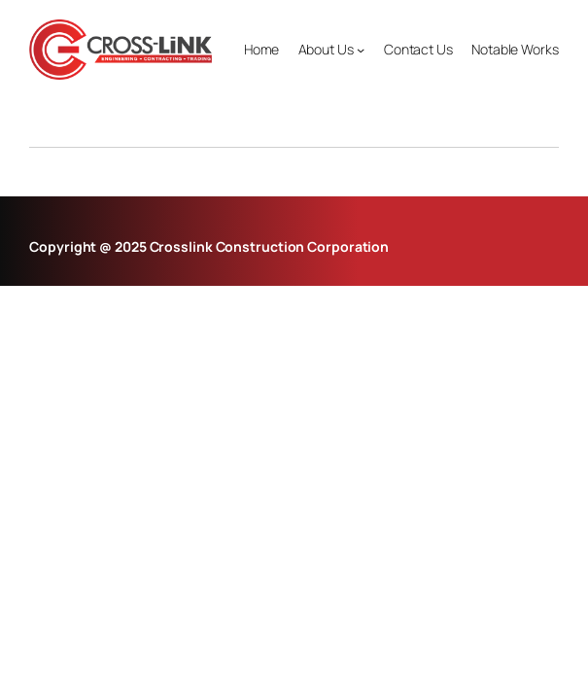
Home (262, 49)
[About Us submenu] (361, 50)
